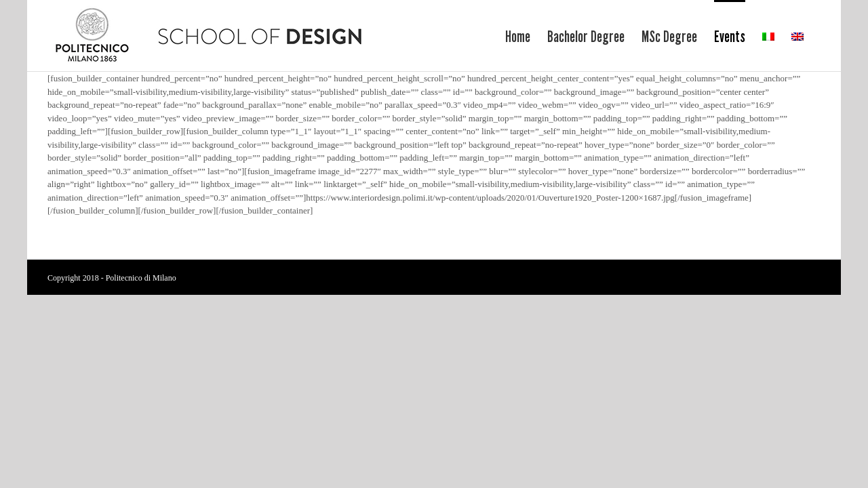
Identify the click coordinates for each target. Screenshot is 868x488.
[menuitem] (467, 36)
